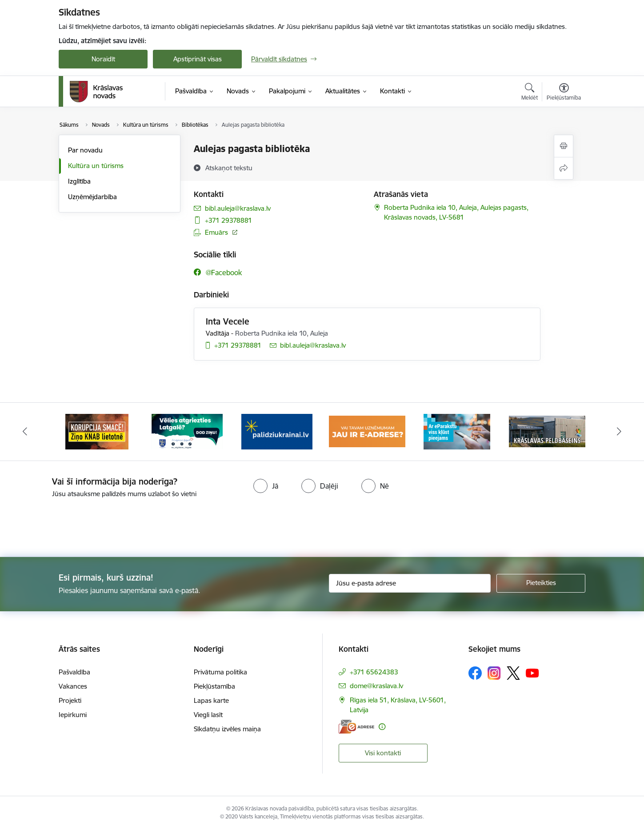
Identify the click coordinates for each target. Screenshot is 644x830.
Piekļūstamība (214, 686)
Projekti (70, 700)
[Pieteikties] (541, 583)
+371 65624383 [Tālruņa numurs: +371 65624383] (374, 672)
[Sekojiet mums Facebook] (475, 673)
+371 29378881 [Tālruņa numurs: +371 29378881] (228, 220)
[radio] (266, 486)
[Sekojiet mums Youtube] (532, 673)
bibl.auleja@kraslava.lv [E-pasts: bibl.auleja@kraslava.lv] (238, 208)
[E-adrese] (356, 727)
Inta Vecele (228, 321)
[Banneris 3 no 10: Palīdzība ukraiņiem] (277, 431)
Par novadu (85, 150)
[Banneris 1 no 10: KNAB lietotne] (97, 431)
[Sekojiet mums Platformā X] (513, 673)
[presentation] (338, 524)
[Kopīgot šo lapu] (564, 168)
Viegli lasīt (208, 715)
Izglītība (79, 181)
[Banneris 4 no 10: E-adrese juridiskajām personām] (367, 431)
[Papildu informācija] (382, 727)
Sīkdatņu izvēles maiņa (227, 729)
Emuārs (216, 232)
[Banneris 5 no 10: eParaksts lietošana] (457, 431)
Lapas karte (211, 700)
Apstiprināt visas (198, 59)
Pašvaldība (74, 672)
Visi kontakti (383, 753)
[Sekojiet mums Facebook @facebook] (218, 272)
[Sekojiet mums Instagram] (494, 673)
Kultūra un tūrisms (96, 166)
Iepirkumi (73, 715)
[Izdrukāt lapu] (564, 146)
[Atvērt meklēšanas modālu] (530, 93)
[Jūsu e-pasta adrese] (410, 583)
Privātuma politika (220, 672)
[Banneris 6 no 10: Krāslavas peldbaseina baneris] (547, 431)
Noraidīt (103, 59)
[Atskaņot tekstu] (229, 168)
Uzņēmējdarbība (92, 197)
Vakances (73, 686)
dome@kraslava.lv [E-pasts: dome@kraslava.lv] (376, 686)
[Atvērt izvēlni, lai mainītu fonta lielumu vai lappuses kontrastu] (564, 93)
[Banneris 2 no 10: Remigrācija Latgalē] (187, 431)
